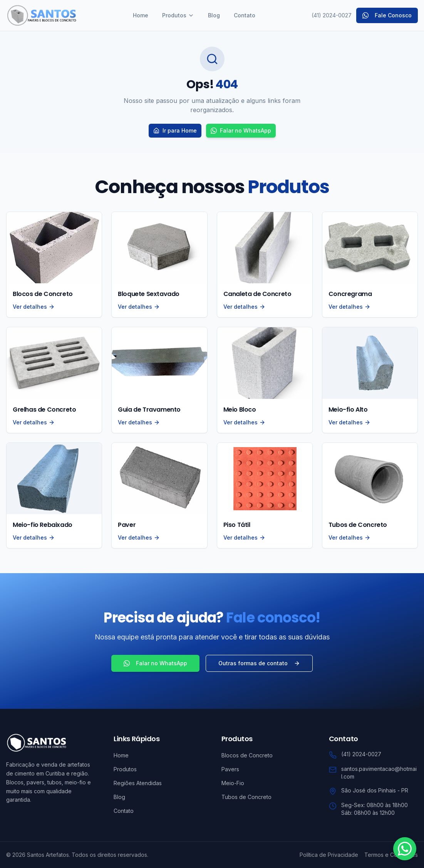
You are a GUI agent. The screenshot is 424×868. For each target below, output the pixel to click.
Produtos (178, 15)
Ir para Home (175, 130)
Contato (245, 15)
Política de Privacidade (329, 855)
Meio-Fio (233, 783)
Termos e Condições (391, 855)
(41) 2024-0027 (332, 15)
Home (141, 15)
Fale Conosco (387, 15)
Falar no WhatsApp (241, 130)
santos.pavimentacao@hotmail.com (379, 773)
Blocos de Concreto (247, 755)
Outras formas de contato (259, 663)
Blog (214, 15)
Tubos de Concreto (246, 797)
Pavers (230, 769)
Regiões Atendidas (138, 783)
